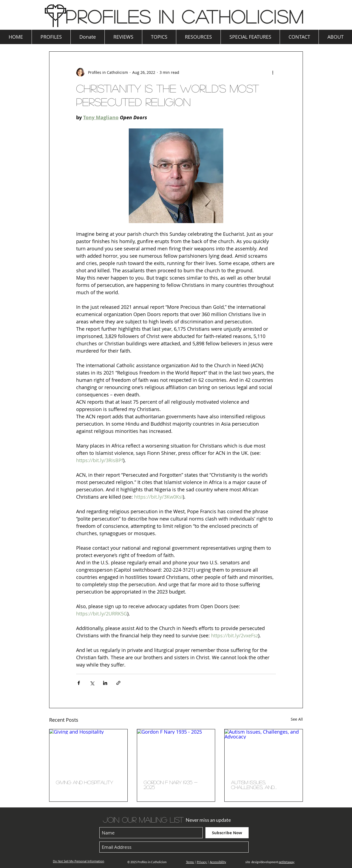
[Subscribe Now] (227, 833)
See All (297, 719)
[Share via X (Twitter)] (92, 683)
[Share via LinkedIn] (105, 683)
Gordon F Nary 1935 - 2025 (171, 785)
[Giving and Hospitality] (88, 751)
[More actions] (273, 72)
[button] (51, 37)
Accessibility (218, 862)
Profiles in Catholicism (185, 16)
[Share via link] (118, 683)
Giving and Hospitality (84, 782)
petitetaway (287, 862)
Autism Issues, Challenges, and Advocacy (253, 785)
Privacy (202, 862)
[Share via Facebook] (79, 683)
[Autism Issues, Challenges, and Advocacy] (264, 751)
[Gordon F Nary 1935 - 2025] (176, 751)
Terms (190, 862)
